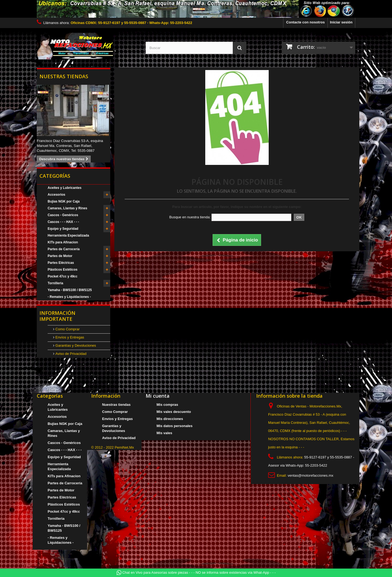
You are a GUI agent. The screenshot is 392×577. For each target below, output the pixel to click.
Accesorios (56, 195)
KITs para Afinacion (63, 242)
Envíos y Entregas (69, 337)
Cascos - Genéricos (63, 215)
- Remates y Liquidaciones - (69, 297)
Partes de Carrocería (64, 249)
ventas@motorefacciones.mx (311, 475)
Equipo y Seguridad (63, 229)
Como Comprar (67, 329)
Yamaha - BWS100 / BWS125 (70, 290)
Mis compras (167, 405)
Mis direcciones (170, 419)
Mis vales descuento (174, 412)
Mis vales (164, 433)
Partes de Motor (60, 256)
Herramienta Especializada (68, 235)
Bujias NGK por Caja (64, 201)
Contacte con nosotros (305, 22)
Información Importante (57, 316)
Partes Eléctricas (61, 263)
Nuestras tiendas (64, 76)
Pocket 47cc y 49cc (62, 276)
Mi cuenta (158, 396)
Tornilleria (55, 283)
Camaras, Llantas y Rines (67, 208)
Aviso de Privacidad (71, 354)
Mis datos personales (174, 426)
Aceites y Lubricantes (65, 188)
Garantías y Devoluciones (75, 345)
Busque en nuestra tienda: (190, 217)
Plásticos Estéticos (62, 270)
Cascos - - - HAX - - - (63, 222)
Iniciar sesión (341, 22)
